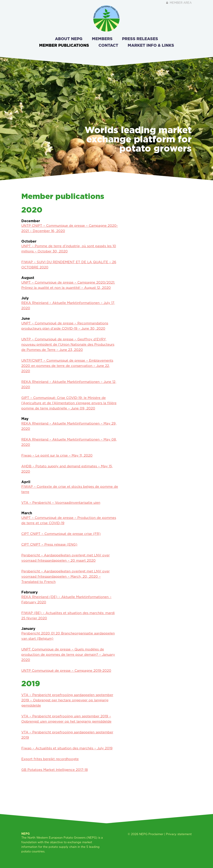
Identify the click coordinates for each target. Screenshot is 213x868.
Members (102, 39)
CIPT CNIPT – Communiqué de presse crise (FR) (61, 534)
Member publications (64, 45)
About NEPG (69, 39)
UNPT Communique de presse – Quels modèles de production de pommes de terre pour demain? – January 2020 (68, 655)
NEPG (143, 834)
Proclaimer (156, 834)
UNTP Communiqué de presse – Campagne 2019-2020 (66, 671)
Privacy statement (179, 834)
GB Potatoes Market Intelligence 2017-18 (55, 770)
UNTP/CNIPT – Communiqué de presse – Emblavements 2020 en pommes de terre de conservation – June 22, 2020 (67, 366)
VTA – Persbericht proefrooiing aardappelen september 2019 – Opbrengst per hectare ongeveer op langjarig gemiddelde (67, 700)
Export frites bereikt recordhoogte (50, 759)
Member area (178, 3)
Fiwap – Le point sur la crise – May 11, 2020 (57, 455)
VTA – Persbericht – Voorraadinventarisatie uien (61, 503)
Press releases (140, 39)
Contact (108, 45)
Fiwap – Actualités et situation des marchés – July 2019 (67, 748)
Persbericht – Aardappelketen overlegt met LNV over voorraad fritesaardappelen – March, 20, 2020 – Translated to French (66, 576)
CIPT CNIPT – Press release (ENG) (49, 544)
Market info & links (151, 45)
